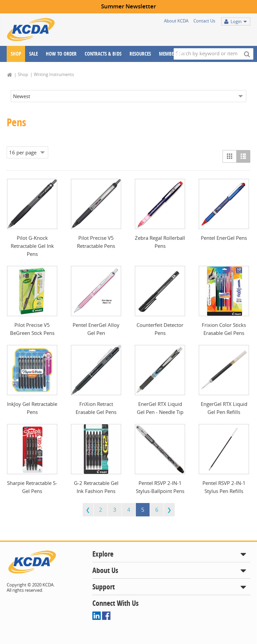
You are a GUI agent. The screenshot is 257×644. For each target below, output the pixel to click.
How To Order (61, 54)
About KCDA (176, 21)
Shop (16, 54)
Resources (140, 54)
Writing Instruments (54, 74)
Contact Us (204, 21)
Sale (33, 54)
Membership (172, 54)
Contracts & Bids (103, 54)
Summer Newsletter (128, 6)
